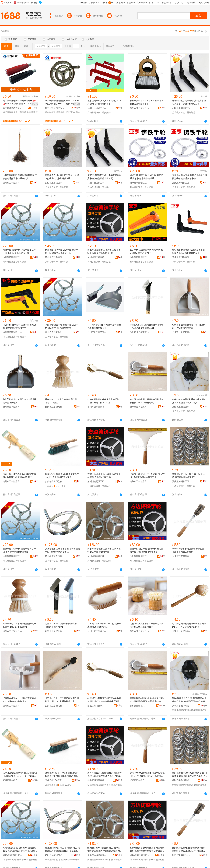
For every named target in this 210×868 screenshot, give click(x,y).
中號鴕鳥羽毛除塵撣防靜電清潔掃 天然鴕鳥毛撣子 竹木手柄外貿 (20, 177)
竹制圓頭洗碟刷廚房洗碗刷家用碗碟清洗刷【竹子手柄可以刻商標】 (189, 625)
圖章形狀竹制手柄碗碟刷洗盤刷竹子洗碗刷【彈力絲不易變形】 (20, 625)
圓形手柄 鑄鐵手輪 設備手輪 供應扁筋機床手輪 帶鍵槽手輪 (104, 550)
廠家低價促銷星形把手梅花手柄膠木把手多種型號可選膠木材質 (189, 401)
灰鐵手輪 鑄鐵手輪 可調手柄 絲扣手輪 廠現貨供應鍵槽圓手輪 (104, 476)
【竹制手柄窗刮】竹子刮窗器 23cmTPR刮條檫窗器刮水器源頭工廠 (147, 476)
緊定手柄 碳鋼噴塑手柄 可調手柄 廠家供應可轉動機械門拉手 (146, 252)
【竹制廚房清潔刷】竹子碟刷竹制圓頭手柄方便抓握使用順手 (147, 625)
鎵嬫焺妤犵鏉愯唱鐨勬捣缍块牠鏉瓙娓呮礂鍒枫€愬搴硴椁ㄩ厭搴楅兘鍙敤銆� (189, 849)
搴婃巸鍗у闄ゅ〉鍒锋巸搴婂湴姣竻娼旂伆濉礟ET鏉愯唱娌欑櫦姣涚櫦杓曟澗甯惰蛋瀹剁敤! (62, 775)
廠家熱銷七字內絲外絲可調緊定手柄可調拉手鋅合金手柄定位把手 (189, 102)
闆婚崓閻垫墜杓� (67, 112)
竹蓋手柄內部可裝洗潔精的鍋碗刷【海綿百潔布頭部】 (61, 625)
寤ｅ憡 (35, 104)
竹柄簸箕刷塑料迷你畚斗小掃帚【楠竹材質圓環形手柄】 (147, 102)
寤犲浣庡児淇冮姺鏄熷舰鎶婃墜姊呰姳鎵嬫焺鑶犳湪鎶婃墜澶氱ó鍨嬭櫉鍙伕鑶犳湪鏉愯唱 (190, 700)
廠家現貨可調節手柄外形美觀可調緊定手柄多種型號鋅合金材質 (104, 177)
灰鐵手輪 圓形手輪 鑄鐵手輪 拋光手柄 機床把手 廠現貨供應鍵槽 (62, 326)
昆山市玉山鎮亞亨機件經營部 (97, 108)
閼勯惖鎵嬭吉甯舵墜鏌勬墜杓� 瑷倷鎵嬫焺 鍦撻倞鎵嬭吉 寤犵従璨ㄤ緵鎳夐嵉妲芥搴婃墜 (190, 775)
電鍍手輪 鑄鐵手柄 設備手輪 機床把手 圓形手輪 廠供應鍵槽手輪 (19, 252)
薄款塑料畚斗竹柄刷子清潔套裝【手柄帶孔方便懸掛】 (20, 401)
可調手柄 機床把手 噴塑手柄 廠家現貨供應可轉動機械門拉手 (19, 326)
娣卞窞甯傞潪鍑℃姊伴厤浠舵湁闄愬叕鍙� (12, 108)
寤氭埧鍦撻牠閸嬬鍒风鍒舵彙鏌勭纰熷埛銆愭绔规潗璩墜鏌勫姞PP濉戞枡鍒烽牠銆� (147, 700)
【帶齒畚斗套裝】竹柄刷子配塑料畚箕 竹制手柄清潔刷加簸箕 (20, 700)
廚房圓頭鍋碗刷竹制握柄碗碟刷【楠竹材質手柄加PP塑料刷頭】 (147, 401)
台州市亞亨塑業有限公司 (139, 108)
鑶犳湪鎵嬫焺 (9, 112)
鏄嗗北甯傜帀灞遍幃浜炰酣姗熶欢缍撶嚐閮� (182, 706)
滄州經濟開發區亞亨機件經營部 (139, 183)
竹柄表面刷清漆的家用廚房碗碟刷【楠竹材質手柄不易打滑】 (103, 401)
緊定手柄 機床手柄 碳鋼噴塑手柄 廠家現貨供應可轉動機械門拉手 (189, 252)
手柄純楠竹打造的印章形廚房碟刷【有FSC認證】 (61, 401)
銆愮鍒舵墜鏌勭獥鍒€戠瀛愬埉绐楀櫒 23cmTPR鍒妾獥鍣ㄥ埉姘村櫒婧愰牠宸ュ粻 (147, 775)
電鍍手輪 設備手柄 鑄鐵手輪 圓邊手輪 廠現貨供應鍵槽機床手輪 (19, 550)
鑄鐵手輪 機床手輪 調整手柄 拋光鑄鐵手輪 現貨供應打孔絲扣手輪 (146, 550)
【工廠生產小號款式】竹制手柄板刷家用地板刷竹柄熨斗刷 (104, 625)
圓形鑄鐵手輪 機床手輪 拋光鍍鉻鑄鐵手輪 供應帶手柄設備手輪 (62, 550)
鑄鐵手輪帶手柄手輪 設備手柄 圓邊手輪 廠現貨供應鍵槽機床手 (190, 476)
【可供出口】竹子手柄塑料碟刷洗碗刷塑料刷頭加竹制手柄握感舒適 (62, 700)
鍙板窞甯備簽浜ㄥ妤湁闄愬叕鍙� (97, 706)
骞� (35, 108)
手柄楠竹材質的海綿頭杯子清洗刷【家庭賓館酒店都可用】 (188, 550)
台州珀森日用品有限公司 (55, 482)
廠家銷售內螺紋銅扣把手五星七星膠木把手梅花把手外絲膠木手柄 (62, 177)
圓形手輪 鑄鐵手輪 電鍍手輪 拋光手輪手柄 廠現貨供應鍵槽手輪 (104, 252)
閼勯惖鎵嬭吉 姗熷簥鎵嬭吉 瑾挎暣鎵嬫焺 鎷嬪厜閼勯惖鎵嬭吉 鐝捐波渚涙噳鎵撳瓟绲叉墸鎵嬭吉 (147, 849)
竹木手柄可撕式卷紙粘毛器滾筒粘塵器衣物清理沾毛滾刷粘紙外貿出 (20, 476)
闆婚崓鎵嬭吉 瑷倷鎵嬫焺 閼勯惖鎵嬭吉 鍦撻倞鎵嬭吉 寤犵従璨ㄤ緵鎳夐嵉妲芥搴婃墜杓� (20, 849)
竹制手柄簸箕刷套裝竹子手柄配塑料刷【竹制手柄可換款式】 (189, 326)
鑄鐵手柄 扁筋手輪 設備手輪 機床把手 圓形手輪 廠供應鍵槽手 (146, 177)
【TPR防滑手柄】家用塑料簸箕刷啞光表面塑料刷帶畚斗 (104, 326)
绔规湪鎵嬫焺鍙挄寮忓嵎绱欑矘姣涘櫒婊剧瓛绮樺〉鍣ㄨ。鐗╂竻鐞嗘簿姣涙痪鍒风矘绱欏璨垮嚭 (20, 775)
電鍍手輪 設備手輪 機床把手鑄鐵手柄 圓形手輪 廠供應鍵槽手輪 (190, 177)
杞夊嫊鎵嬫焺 (22, 112)
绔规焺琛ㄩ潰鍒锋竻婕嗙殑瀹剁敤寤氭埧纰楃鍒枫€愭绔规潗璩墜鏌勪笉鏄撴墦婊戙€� (105, 700)
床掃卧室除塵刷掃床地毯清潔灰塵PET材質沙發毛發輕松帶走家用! (62, 476)
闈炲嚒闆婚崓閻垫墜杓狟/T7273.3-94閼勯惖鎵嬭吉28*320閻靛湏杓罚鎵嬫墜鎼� (62, 102)
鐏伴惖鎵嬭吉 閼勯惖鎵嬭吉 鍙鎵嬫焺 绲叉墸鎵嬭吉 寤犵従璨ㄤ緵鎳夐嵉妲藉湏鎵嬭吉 (105, 775)
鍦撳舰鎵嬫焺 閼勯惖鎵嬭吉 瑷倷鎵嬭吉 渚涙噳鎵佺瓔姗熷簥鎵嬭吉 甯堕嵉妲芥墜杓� (105, 849)
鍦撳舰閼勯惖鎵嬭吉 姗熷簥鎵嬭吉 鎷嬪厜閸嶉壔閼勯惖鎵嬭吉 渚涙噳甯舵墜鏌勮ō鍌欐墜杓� (62, 849)
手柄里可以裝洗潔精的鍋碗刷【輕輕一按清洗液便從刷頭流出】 (147, 326)
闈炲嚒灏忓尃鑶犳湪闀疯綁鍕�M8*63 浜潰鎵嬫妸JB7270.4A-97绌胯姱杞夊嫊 (20, 102)
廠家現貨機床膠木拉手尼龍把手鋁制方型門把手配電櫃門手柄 (104, 102)
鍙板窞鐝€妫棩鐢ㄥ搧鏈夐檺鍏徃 (55, 780)
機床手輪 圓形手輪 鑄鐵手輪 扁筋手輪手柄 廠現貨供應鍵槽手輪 (62, 252)
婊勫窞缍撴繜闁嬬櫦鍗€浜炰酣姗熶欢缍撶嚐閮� (97, 780)
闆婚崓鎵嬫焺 (51, 112)
